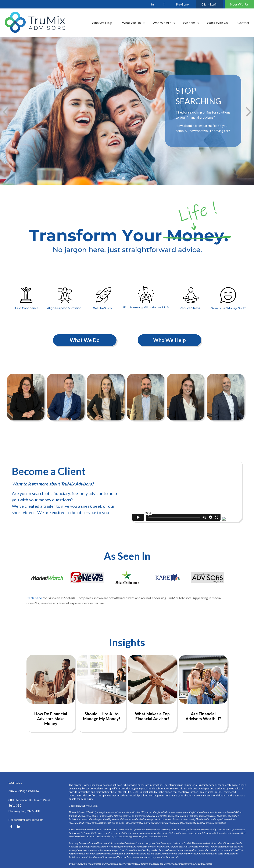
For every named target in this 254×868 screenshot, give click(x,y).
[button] (102, 23)
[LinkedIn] (152, 4)
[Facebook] (164, 4)
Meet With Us (239, 4)
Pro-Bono (182, 4)
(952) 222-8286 (29, 791)
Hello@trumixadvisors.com (26, 820)
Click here (34, 598)
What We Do (85, 340)
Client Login (209, 4)
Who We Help (169, 340)
